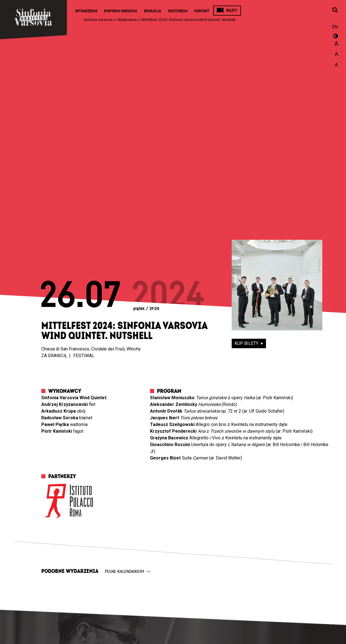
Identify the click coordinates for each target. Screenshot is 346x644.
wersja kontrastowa (335, 37)
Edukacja (153, 11)
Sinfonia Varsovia (121, 11)
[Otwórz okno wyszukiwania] (335, 10)
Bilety (232, 10)
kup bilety (247, 343)
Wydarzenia (86, 11)
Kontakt (202, 11)
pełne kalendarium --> (128, 572)
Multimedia (178, 11)
